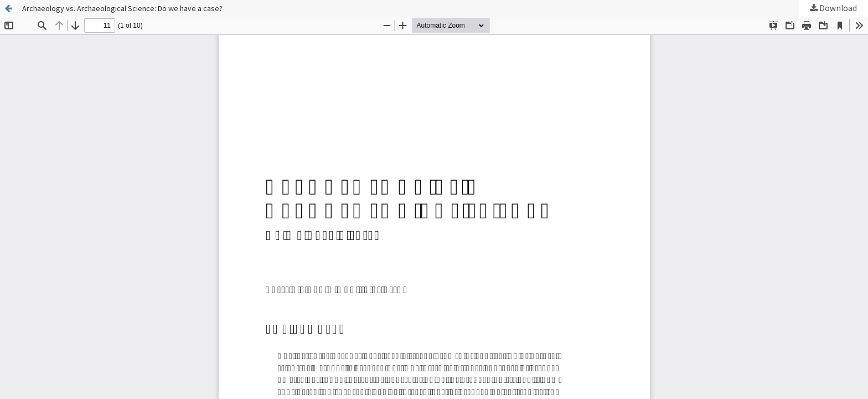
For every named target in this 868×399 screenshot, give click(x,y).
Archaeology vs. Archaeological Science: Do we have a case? (122, 8)
